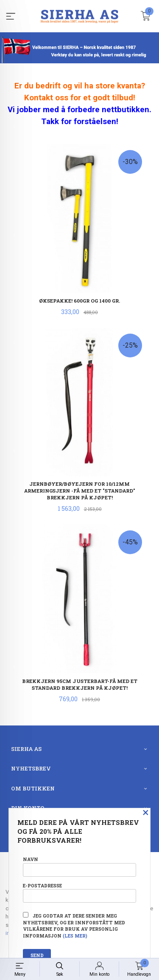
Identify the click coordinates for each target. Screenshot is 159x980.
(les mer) (75, 936)
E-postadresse (79, 893)
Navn (79, 866)
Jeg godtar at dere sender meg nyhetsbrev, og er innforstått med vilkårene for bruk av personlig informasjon (74, 925)
